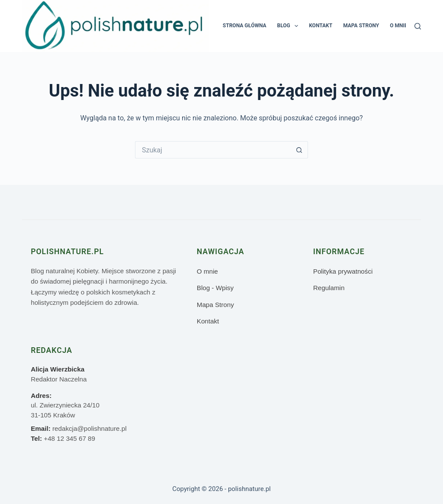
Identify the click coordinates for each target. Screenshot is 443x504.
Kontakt (321, 26)
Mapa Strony (361, 26)
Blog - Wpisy (215, 288)
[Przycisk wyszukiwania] (299, 150)
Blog (290, 26)
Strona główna (245, 26)
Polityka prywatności (343, 271)
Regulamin (329, 288)
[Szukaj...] (213, 150)
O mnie (399, 26)
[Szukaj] (418, 26)
